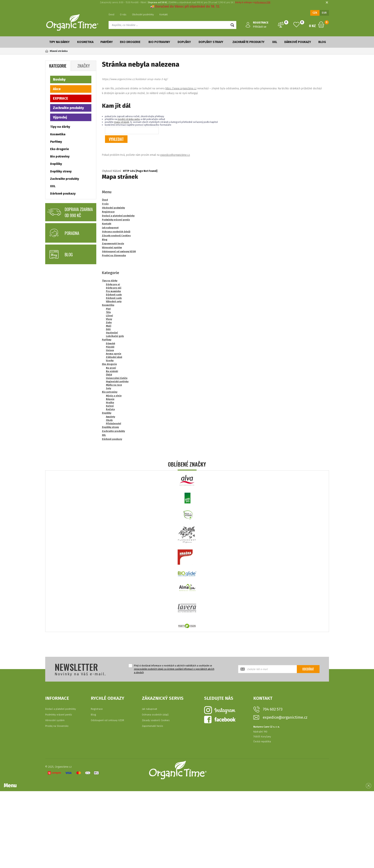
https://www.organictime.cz (181, 88)
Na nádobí (112, 371)
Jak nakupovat (149, 709)
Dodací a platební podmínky (61, 709)
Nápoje (110, 399)
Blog (322, 42)
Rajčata (110, 409)
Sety (108, 388)
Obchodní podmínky (143, 14)
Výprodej (60, 117)
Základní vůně (114, 357)
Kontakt (164, 14)
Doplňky (184, 42)
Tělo (108, 312)
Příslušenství (114, 424)
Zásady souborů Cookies (156, 720)
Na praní (111, 368)
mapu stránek (122, 122)
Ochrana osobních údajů (155, 715)
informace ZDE (262, 2)
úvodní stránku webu (129, 119)
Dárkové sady (114, 295)
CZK (315, 13)
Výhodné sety (114, 302)
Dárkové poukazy (298, 42)
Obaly (109, 420)
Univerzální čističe (117, 378)
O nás (123, 14)
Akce (57, 89)
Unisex (110, 350)
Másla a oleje (114, 396)
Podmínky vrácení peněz (59, 715)
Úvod (111, 14)
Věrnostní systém (55, 720)
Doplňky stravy (211, 42)
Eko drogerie (130, 42)
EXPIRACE (61, 98)
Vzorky (110, 361)
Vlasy (109, 319)
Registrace (97, 709)
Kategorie (58, 66)
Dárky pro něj (114, 288)
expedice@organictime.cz (175, 155)
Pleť (108, 309)
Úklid (109, 375)
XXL (275, 42)
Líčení (109, 316)
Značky (84, 66)
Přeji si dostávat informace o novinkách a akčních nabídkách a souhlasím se (174, 669)
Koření (110, 406)
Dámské (111, 344)
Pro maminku (113, 291)
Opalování (112, 333)
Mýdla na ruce (114, 385)
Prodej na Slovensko (57, 726)
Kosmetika (85, 42)
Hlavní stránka (56, 51)
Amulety (110, 417)
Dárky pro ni (113, 284)
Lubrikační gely (115, 336)
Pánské (110, 347)
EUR (324, 13)
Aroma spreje (114, 354)
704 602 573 (273, 709)
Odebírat (308, 669)
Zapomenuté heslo (152, 726)
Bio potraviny (159, 42)
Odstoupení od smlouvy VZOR (107, 720)
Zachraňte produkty (248, 42)
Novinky (59, 79)
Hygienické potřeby (117, 382)
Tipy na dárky (59, 42)
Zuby (109, 323)
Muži (109, 326)
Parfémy (107, 42)
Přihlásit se (260, 27)
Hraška (110, 403)
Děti (108, 329)
